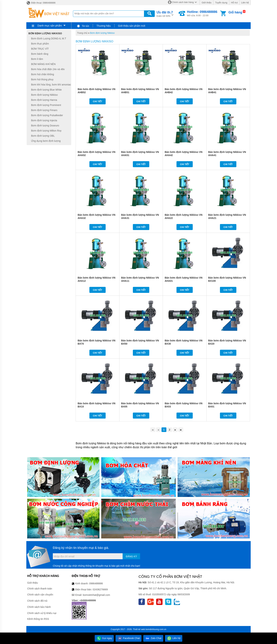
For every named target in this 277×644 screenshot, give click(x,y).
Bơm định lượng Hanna (44, 100)
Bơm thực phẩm (40, 44)
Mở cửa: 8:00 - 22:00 (202, 13)
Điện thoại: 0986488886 (41, 3)
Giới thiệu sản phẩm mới (132, 26)
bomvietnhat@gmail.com (96, 595)
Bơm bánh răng (40, 54)
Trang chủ (82, 33)
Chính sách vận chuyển (40, 595)
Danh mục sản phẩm (50, 26)
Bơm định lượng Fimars (44, 110)
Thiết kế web (139, 629)
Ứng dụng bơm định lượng (46, 141)
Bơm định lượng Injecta (44, 120)
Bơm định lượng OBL (43, 136)
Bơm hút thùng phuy (42, 79)
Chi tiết (98, 101)
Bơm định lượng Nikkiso (102, 33)
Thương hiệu (104, 26)
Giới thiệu (206, 3)
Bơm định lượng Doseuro (45, 126)
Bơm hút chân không (43, 74)
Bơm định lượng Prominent (46, 105)
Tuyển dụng (221, 3)
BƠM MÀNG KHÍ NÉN (43, 64)
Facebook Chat (129, 638)
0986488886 (96, 583)
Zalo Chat (153, 638)
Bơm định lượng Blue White (46, 90)
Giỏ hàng (235, 12)
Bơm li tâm (37, 59)
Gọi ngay (104, 638)
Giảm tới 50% (165, 14)
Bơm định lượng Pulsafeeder (47, 115)
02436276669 (100, 589)
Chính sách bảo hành (39, 607)
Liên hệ (245, 3)
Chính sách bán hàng (183, 2)
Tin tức (83, 26)
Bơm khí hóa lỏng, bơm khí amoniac (51, 85)
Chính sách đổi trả (37, 601)
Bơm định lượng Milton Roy (46, 131)
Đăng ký (131, 556)
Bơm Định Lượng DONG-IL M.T (49, 38)
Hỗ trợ (234, 3)
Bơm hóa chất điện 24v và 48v (48, 69)
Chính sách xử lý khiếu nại (42, 613)
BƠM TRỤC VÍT (40, 49)
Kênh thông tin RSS (38, 619)
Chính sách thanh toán (40, 589)
